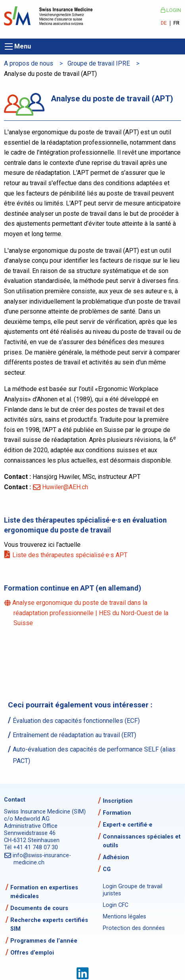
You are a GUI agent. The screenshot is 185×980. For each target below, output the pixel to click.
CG (107, 869)
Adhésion (116, 857)
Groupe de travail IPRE (99, 63)
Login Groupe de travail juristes (133, 890)
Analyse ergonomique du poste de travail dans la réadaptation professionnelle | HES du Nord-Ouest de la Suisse (91, 613)
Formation (117, 813)
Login (171, 10)
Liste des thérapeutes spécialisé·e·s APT (70, 555)
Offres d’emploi (32, 953)
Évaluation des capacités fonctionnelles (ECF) (76, 721)
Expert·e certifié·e (128, 825)
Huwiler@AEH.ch (65, 487)
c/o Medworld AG (27, 819)
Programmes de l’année (44, 941)
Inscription (118, 801)
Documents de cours (39, 908)
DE (164, 23)
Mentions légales (124, 917)
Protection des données (134, 928)
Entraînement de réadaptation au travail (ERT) (74, 735)
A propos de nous (29, 63)
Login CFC (116, 905)
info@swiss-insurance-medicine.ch (42, 859)
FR (176, 23)
